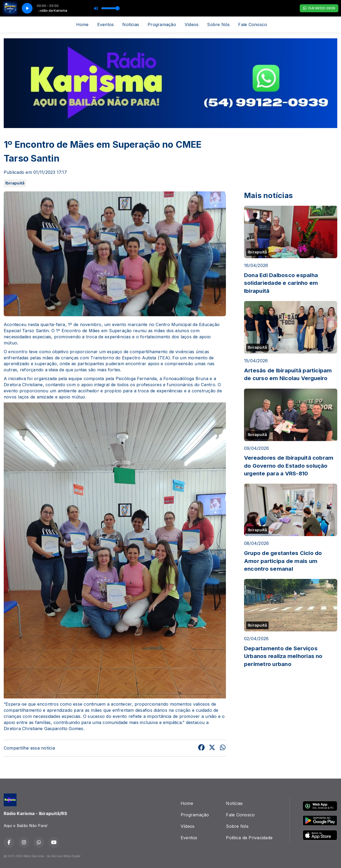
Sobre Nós (218, 24)
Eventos (106, 24)
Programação (162, 24)
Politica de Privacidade (249, 838)
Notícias (131, 24)
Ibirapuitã (15, 183)
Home (82, 24)
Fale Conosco (253, 24)
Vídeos (192, 24)
